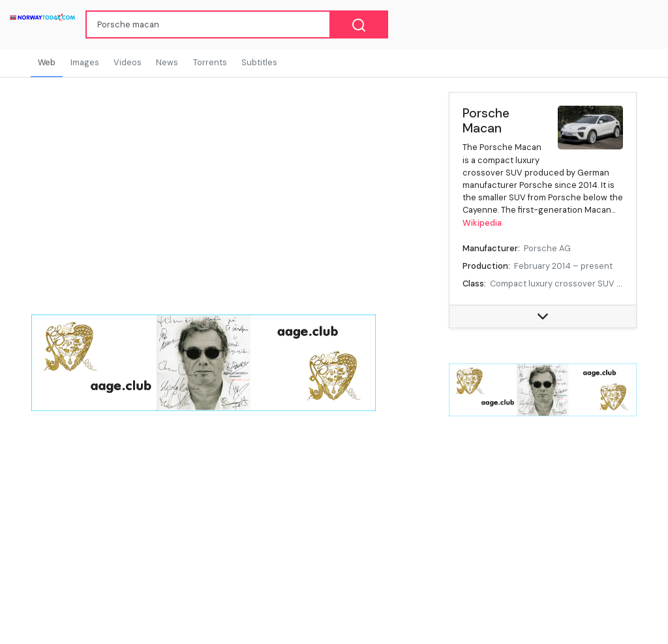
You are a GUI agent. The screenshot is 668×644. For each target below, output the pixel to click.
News (167, 62)
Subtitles (259, 62)
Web (47, 62)
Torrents (210, 62)
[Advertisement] (543, 523)
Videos (128, 62)
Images (85, 62)
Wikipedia (482, 223)
